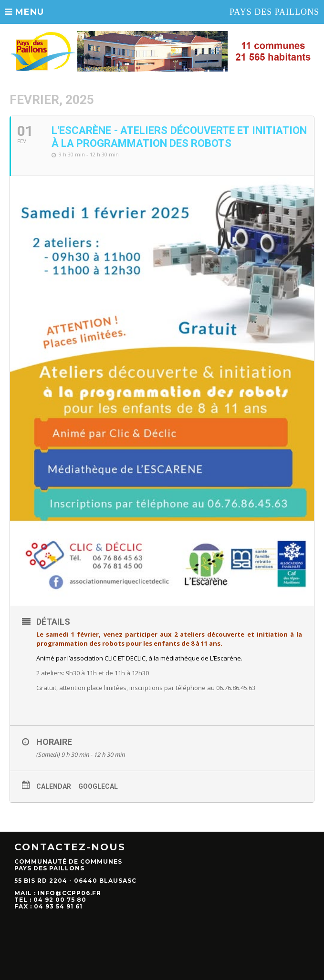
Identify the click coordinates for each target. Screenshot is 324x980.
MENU (24, 12)
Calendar (54, 786)
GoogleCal (98, 786)
